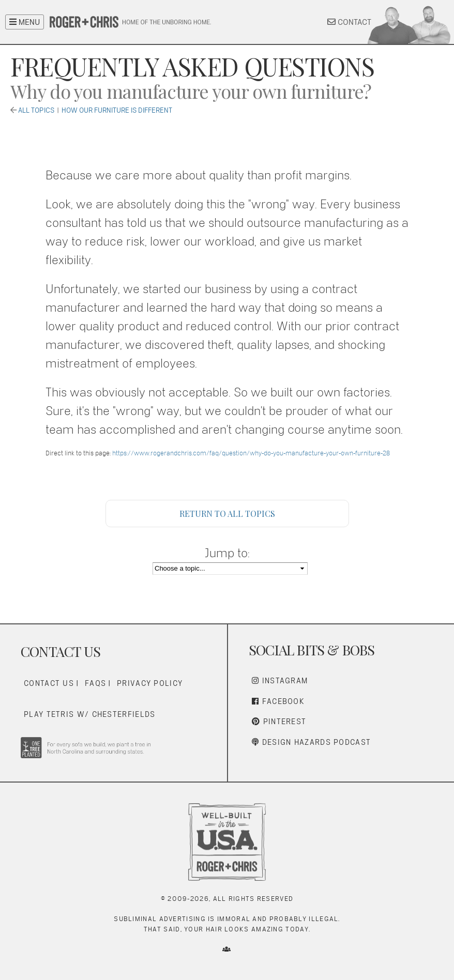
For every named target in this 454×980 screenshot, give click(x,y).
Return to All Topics (227, 514)
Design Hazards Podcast (311, 742)
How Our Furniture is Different (117, 110)
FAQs (95, 683)
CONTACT (349, 22)
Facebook (278, 701)
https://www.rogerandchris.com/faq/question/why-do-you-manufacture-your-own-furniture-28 (251, 453)
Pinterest (279, 721)
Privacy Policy (150, 683)
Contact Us (49, 683)
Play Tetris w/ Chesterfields (89, 714)
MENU (25, 22)
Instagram (280, 680)
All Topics (36, 110)
